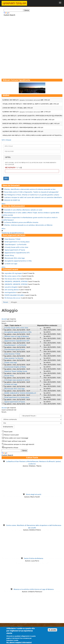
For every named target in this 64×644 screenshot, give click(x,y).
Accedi (4, 319)
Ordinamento (8, 427)
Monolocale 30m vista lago (15, 258)
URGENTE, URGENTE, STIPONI (16, 281)
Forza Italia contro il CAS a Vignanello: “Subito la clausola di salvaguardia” (31, 192)
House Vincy (9, 255)
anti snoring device (12, 290)
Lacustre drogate (11, 287)
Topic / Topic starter (13, 325)
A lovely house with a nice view (16, 247)
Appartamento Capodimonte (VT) (17, 253)
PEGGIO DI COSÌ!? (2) (12, 200)
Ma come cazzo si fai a (13, 276)
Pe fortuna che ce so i (13, 298)
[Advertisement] (32, 63)
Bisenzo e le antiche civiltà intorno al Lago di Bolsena (34, 589)
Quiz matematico (11, 168)
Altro (3, 204)
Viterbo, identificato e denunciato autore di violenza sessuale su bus (30, 189)
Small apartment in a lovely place (17, 242)
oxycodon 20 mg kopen (13, 273)
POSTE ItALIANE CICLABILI (14, 295)
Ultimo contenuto (50, 325)
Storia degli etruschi (34, 494)
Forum (6, 302)
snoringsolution (10, 292)
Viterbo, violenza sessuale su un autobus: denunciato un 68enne (28, 225)
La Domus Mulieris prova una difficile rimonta (21, 222)
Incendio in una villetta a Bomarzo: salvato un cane (23, 210)
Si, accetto (52, 630)
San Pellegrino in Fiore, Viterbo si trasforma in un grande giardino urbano (32, 195)
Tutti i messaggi (6, 140)
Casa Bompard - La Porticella (15, 244)
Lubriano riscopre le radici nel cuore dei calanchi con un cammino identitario (33, 197)
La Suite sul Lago (11, 264)
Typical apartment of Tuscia (15, 250)
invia (6, 179)
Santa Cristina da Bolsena (34, 558)
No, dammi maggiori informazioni (19, 642)
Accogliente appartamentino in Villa (18, 261)
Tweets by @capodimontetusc (13, 233)
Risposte (40, 325)
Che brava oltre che (12, 279)
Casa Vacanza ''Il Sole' (13, 239)
